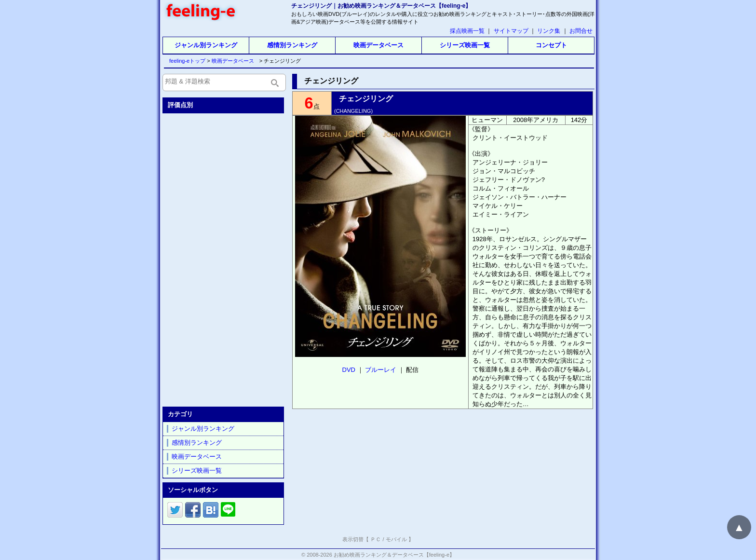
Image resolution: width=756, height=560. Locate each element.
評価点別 (180, 105)
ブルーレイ (381, 370)
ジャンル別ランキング (206, 45)
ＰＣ (376, 539)
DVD (349, 370)
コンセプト (551, 45)
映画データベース (378, 45)
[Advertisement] (224, 258)
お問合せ (581, 31)
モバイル (396, 539)
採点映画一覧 (467, 31)
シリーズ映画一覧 (465, 45)
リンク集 (549, 31)
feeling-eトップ (185, 61)
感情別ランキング (292, 45)
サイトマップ (511, 31)
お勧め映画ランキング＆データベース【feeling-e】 (394, 555)
